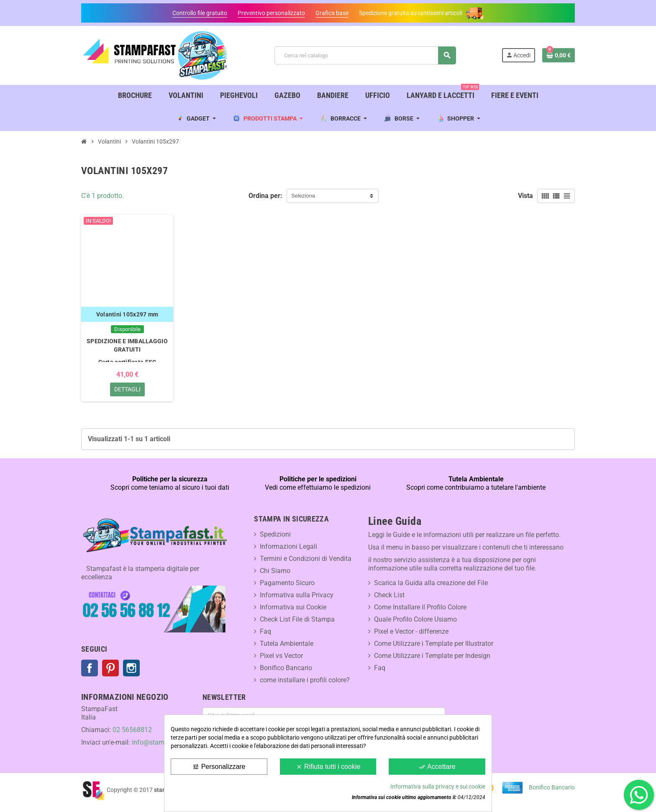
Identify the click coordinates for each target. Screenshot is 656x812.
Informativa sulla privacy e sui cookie (438, 786)
